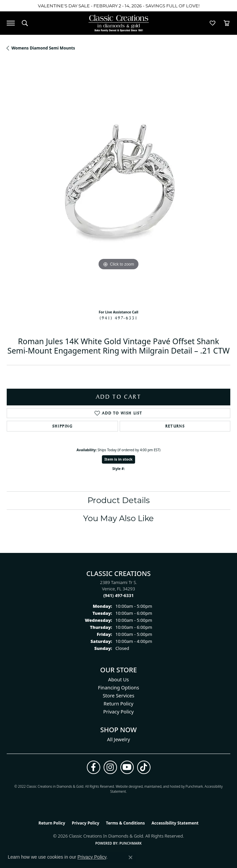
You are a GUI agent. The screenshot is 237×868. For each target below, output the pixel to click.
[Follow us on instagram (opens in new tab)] (110, 767)
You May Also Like (118, 518)
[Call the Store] (118, 595)
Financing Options (118, 688)
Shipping (63, 426)
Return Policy (118, 704)
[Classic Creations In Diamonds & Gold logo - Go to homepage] (119, 23)
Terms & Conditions (125, 823)
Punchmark (194, 786)
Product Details (119, 500)
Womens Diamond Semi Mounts (43, 48)
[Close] (229, 6)
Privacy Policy (118, 712)
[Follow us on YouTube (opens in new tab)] (127, 767)
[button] (25, 23)
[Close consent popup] (130, 857)
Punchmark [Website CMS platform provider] (131, 843)
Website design (127, 786)
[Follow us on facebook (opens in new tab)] (94, 767)
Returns (175, 426)
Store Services (118, 696)
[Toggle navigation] (11, 23)
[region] (118, 183)
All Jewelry (118, 739)
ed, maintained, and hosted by (162, 786)
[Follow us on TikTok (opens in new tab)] (144, 767)
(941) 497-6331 (119, 318)
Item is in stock (119, 459)
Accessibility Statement (175, 823)
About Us (119, 680)
